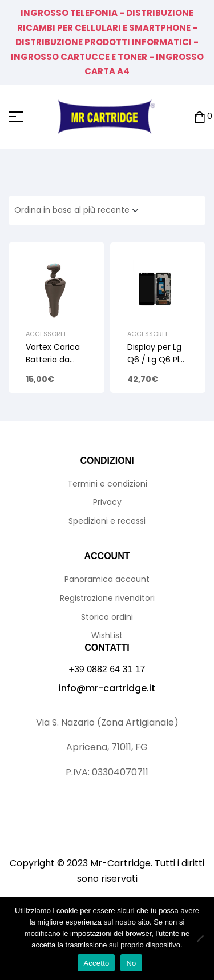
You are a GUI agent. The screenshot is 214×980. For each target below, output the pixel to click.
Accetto (96, 963)
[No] (200, 938)
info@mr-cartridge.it (107, 688)
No (131, 963)
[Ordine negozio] (80, 210)
